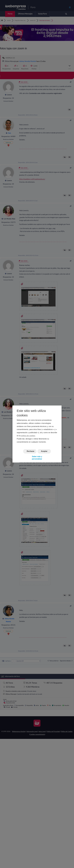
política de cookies (28, 436)
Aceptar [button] (44, 451)
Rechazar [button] (30, 451)
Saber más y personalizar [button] (37, 458)
